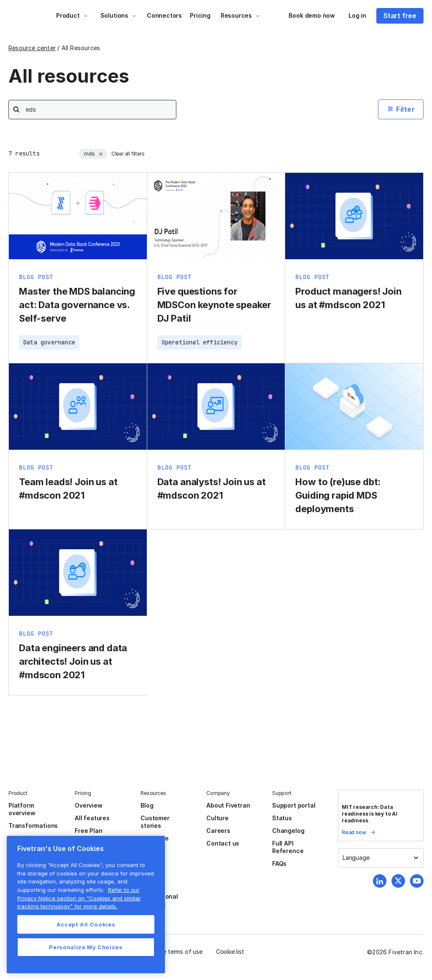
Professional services (159, 900)
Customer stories (155, 822)
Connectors (164, 15)
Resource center (32, 48)
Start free (400, 16)
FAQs (279, 863)
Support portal (294, 805)
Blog (147, 805)
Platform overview (22, 809)
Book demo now (312, 15)
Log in (357, 15)
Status (282, 818)
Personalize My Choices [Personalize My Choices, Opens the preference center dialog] (86, 947)
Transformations (33, 826)
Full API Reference (288, 847)
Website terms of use (173, 952)
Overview (88, 805)
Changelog (288, 831)
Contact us (223, 843)
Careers (218, 831)
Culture (217, 818)
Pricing (200, 15)
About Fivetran (228, 805)
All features (92, 818)
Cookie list (230, 952)
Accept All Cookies (86, 924)
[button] (72, 16)
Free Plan (88, 831)
